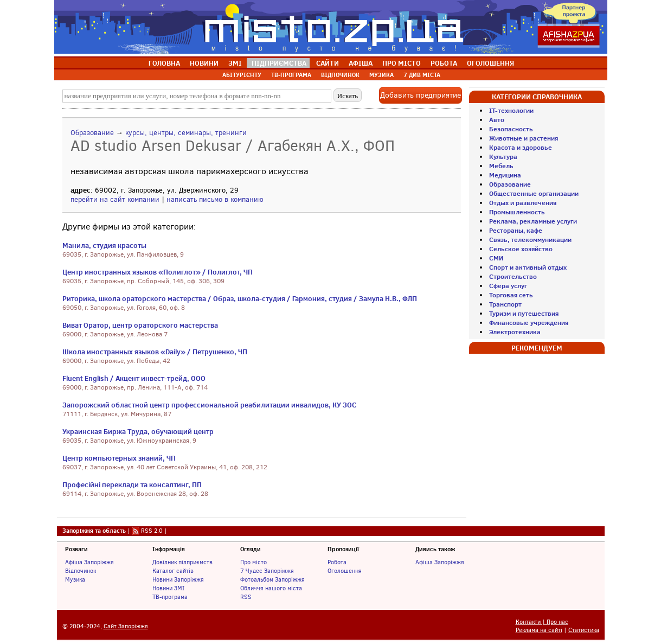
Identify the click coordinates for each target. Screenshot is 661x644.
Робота (337, 562)
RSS (246, 597)
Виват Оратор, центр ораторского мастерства (140, 325)
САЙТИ (328, 63)
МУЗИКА (381, 75)
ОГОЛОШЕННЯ (490, 63)
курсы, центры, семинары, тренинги (186, 133)
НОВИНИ (204, 63)
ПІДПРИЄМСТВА (279, 63)
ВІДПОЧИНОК (340, 75)
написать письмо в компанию (215, 199)
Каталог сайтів (173, 571)
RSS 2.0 (152, 531)
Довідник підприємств (182, 562)
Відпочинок (81, 571)
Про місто (254, 562)
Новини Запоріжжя (178, 579)
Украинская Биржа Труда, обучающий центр (138, 431)
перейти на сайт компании (115, 199)
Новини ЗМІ (168, 588)
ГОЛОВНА (164, 63)
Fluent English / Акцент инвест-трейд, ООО (134, 378)
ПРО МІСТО (402, 63)
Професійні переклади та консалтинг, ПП (132, 484)
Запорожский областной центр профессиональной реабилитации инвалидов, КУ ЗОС (209, 405)
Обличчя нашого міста (271, 588)
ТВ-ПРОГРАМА (291, 75)
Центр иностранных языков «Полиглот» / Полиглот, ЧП (158, 272)
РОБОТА (444, 63)
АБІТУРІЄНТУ (242, 75)
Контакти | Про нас (542, 622)
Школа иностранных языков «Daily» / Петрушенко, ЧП (155, 352)
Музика (75, 579)
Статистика (584, 630)
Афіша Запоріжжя (89, 562)
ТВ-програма (170, 597)
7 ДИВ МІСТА (422, 75)
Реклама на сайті (539, 630)
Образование (92, 133)
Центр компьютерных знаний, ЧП (119, 458)
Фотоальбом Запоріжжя (272, 579)
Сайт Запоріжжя (126, 626)
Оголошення (345, 571)
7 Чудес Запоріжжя (267, 571)
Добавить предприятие (421, 95)
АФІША (361, 63)
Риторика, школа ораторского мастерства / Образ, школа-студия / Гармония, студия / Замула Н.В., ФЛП (240, 298)
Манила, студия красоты (104, 245)
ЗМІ (235, 63)
